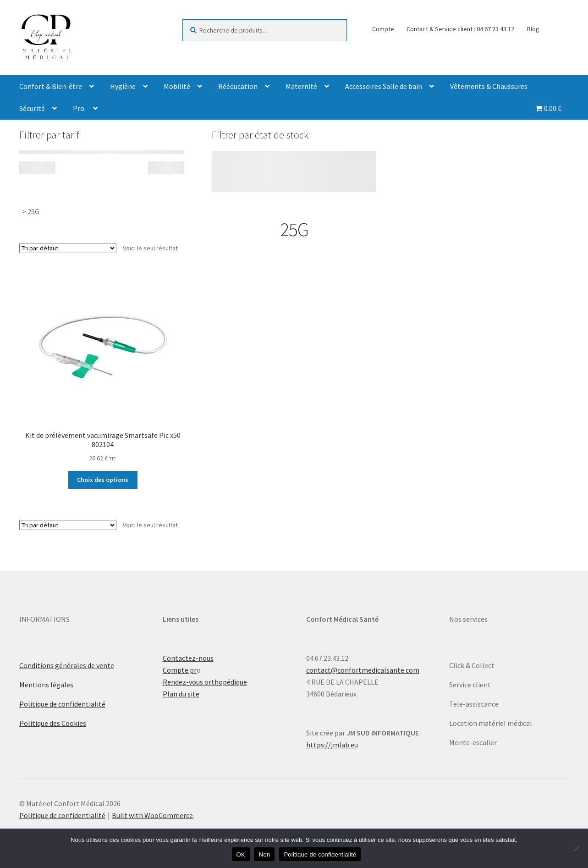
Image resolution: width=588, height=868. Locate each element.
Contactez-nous (188, 658)
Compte (383, 29)
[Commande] (68, 248)
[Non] (577, 848)
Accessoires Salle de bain (384, 86)
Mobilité (177, 86)
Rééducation (238, 86)
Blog (533, 29)
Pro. (79, 108)
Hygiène (123, 86)
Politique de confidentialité (62, 704)
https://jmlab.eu (332, 745)
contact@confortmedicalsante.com (363, 670)
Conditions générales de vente (67, 665)
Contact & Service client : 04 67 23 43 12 (460, 29)
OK (241, 854)
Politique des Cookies (53, 723)
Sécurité (32, 108)
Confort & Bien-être (51, 86)
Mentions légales (46, 685)
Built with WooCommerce (152, 815)
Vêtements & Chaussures (489, 86)
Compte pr (180, 670)
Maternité (301, 86)
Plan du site (181, 694)
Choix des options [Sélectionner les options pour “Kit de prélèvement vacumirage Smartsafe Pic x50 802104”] (103, 480)
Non (265, 854)
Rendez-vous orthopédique (205, 682)
